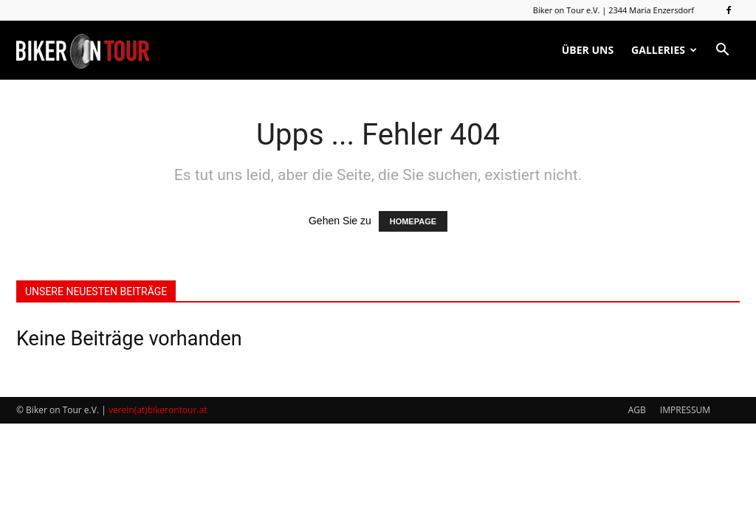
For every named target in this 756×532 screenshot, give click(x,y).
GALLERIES (664, 50)
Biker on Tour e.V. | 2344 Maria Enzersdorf (614, 10)
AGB (637, 410)
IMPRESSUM (685, 410)
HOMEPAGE (413, 221)
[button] (722, 50)
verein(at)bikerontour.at (158, 410)
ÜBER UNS (588, 50)
